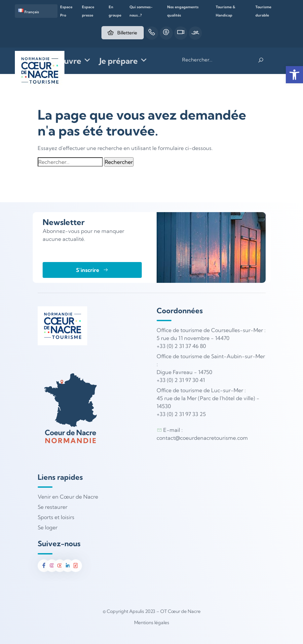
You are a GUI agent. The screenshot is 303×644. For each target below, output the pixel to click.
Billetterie (121, 33)
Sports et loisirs (56, 517)
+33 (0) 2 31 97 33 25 (181, 414)
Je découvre (64, 61)
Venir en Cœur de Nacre (68, 497)
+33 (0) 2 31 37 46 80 (181, 346)
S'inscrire (92, 270)
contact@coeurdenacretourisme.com (202, 438)
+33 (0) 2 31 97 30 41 (181, 380)
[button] (294, 75)
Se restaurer (53, 507)
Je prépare (124, 61)
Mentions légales (152, 623)
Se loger (48, 527)
